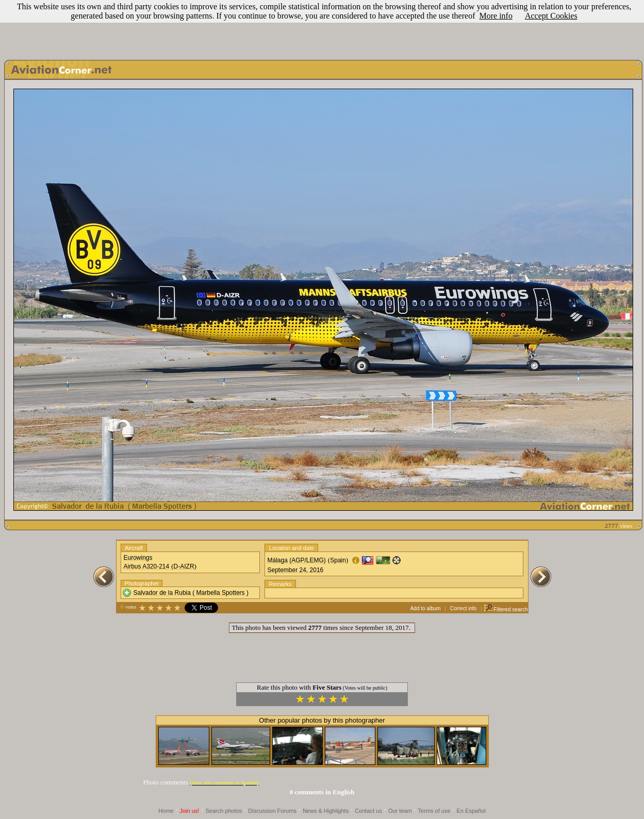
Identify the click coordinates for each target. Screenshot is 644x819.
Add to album (426, 608)
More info (496, 16)
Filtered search (506, 609)
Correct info (464, 608)
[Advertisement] (322, 27)
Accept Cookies (551, 16)
